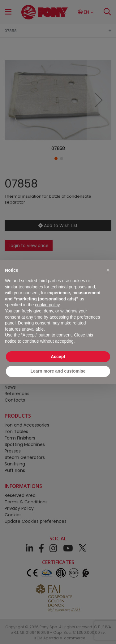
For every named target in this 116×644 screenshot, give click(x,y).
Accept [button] (58, 357)
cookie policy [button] (47, 305)
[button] (108, 270)
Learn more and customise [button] (58, 371)
